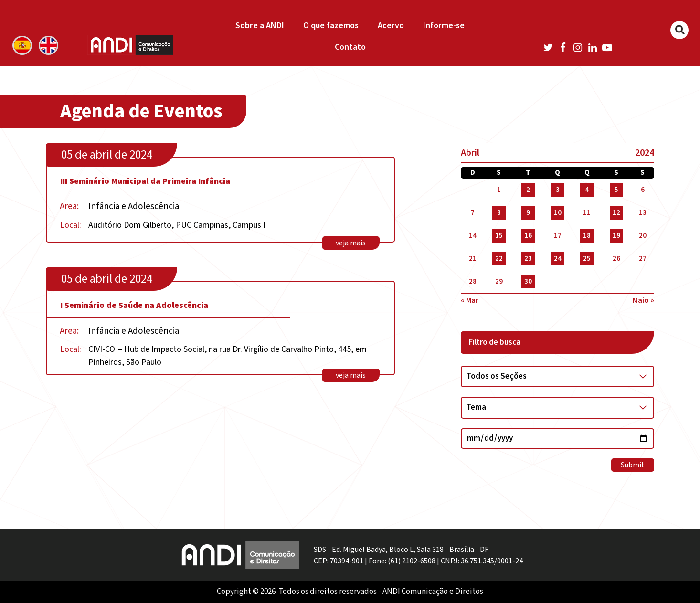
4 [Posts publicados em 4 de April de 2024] (587, 190)
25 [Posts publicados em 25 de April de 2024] (587, 259)
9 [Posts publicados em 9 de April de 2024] (528, 213)
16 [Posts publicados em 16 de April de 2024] (528, 236)
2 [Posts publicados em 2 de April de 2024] (528, 190)
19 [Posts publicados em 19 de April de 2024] (616, 236)
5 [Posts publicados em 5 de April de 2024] (616, 190)
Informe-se (444, 26)
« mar (470, 300)
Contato (350, 47)
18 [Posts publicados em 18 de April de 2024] (587, 236)
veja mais (351, 243)
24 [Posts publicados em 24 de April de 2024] (558, 259)
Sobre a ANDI (260, 26)
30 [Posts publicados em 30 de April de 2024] (528, 281)
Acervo (391, 26)
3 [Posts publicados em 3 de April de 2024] (558, 190)
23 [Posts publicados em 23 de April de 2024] (528, 259)
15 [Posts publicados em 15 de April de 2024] (499, 236)
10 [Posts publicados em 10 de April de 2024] (558, 213)
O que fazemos (331, 26)
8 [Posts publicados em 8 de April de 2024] (499, 213)
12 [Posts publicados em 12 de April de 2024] (616, 213)
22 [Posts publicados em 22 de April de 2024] (499, 259)
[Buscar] (679, 30)
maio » (643, 300)
